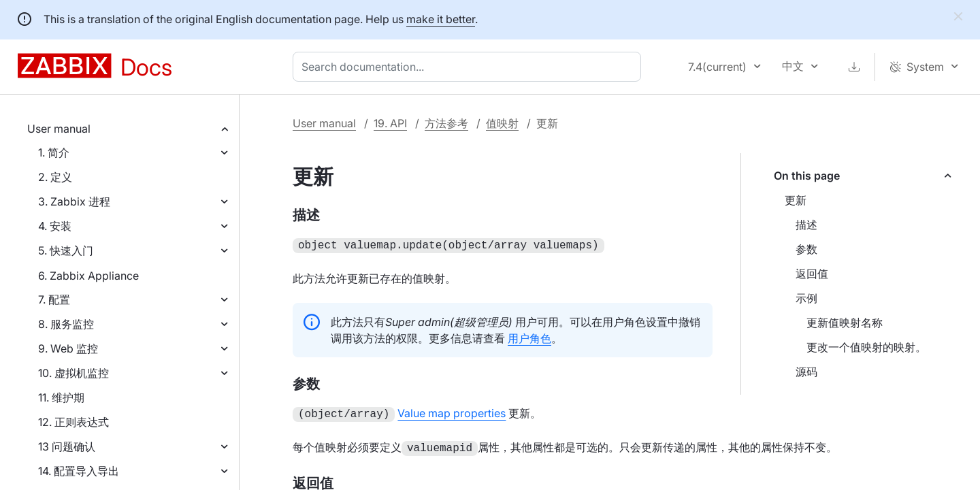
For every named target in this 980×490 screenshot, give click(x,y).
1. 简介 (54, 152)
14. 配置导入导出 (79, 471)
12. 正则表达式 (73, 422)
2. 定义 (55, 177)
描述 (806, 225)
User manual (59, 129)
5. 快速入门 (66, 250)
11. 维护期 (61, 397)
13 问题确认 (67, 446)
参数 (806, 249)
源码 (806, 372)
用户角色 (529, 337)
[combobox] (470, 67)
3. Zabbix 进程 (74, 201)
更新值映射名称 (845, 323)
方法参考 (446, 123)
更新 (796, 200)
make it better (441, 19)
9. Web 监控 (68, 348)
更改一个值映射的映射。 (866, 347)
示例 (806, 298)
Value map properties (452, 412)
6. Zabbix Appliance (88, 276)
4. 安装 (55, 226)
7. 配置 (54, 299)
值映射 (502, 123)
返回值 (812, 274)
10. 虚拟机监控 (73, 373)
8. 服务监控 (66, 324)
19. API (390, 123)
